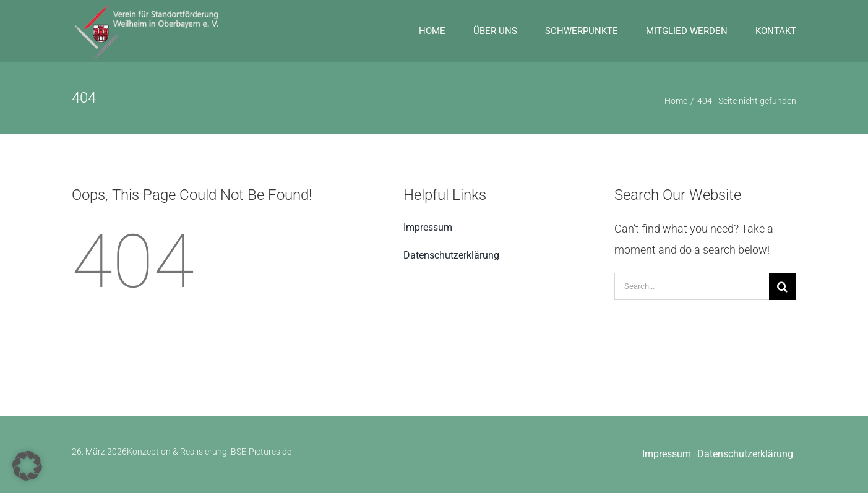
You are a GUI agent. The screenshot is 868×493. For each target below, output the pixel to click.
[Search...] (692, 286)
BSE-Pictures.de (261, 452)
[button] (27, 466)
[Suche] (783, 286)
